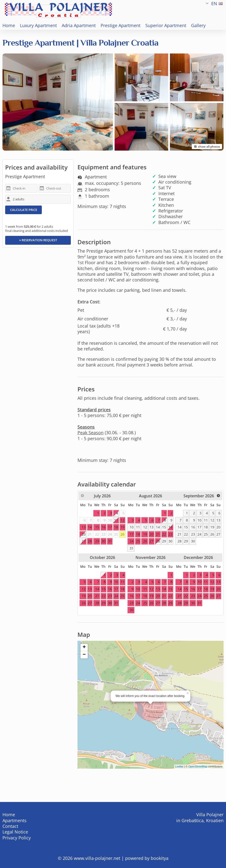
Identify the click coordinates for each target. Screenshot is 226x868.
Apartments (15, 820)
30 (170, 541)
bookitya (160, 858)
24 (199, 534)
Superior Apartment (166, 25)
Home (9, 25)
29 (164, 541)
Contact (10, 826)
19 (212, 527)
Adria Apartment (79, 25)
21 (180, 534)
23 (193, 534)
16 (170, 527)
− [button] (84, 655)
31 (132, 548)
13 (151, 527)
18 (206, 527)
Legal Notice (15, 832)
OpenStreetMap (198, 766)
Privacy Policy (17, 838)
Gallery (198, 25)
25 (206, 534)
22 (186, 534)
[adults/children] (38, 199)
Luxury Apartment (38, 25)
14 (158, 527)
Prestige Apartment (121, 25)
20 (218, 527)
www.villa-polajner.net (97, 858)
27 (84, 541)
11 (138, 527)
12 (145, 527)
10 (132, 527)
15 (164, 527)
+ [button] (84, 647)
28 (158, 541)
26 (122, 534)
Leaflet (179, 766)
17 (199, 527)
